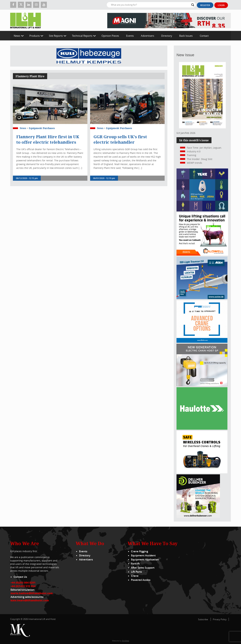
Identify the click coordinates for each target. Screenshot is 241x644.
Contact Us (20, 577)
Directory (167, 36)
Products (35, 36)
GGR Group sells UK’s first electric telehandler (120, 139)
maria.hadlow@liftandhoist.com (32, 593)
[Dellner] (198, 517)
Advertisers (147, 36)
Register (205, 5)
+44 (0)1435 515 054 (23, 586)
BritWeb (126, 641)
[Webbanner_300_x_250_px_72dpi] (202, 472)
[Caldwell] (202, 255)
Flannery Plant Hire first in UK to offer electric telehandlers (48, 139)
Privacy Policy (220, 619)
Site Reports (56, 36)
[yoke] (202, 211)
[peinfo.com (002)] (202, 342)
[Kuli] (89, 56)
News (17, 36)
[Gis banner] (202, 385)
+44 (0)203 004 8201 (23, 583)
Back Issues (186, 36)
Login (221, 5)
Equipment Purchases (42, 128)
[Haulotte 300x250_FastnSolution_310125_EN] (202, 429)
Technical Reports (82, 36)
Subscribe (203, 619)
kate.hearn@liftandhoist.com (30, 600)
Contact (204, 36)
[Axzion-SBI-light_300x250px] (202, 298)
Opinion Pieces (110, 36)
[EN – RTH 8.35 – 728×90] (169, 20)
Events (130, 36)
